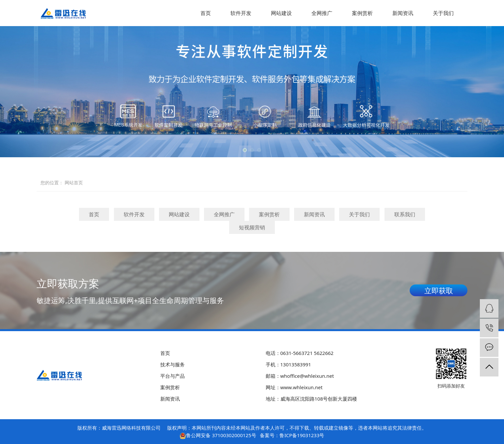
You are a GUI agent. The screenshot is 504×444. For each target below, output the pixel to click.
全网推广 (322, 13)
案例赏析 (362, 13)
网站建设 (281, 13)
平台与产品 (173, 376)
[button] (245, 150)
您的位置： (52, 183)
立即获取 (439, 290)
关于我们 (443, 13)
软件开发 (241, 13)
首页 (206, 13)
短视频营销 (252, 227)
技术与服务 (173, 364)
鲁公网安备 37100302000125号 (221, 435)
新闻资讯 (403, 13)
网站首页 (74, 183)
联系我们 (405, 214)
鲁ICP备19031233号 (302, 435)
